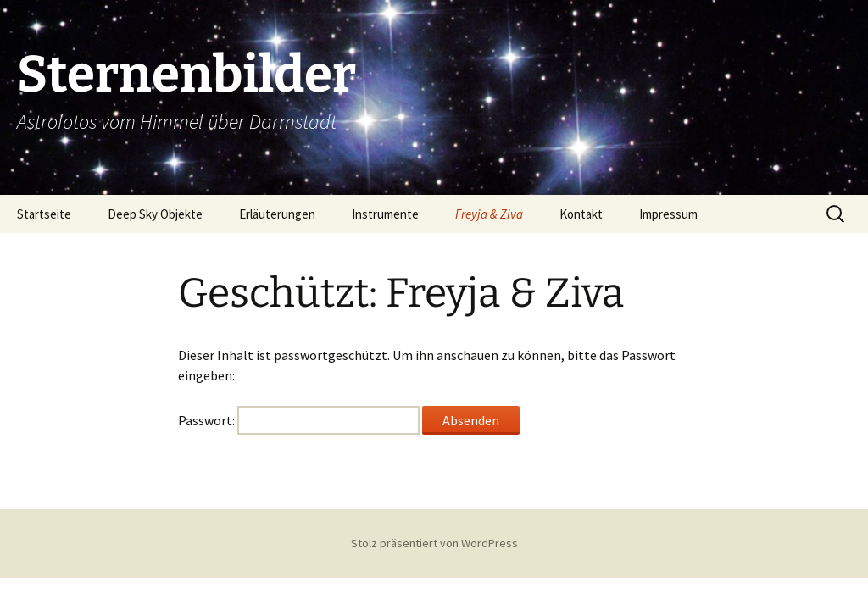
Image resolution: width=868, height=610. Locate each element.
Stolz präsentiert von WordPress (434, 543)
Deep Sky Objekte (155, 214)
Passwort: (299, 420)
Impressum (668, 214)
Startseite (44, 214)
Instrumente (385, 214)
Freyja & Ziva (489, 214)
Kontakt (581, 214)
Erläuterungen (277, 214)
